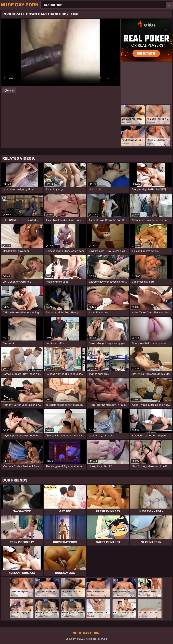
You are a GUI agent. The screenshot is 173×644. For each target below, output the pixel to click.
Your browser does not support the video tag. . (60, 52)
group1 (11, 90)
